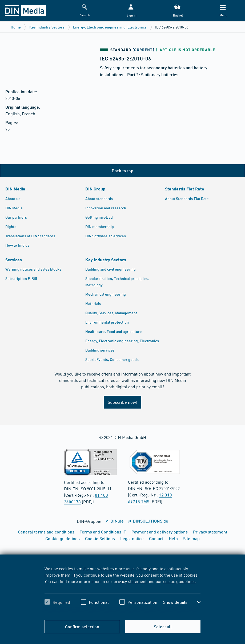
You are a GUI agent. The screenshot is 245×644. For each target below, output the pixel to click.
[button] (131, 11)
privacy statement (130, 581)
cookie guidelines (179, 581)
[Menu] (223, 11)
